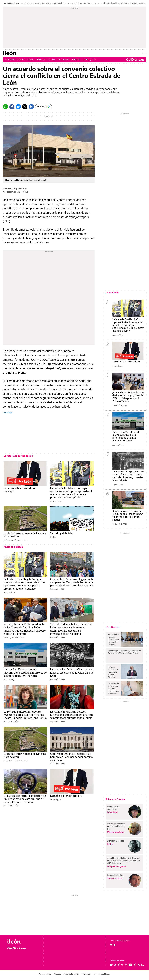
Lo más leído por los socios (18, 456)
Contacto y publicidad (102, 974)
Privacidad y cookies (71, 974)
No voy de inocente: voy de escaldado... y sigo (116, 826)
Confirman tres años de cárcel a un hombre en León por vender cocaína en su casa (71, 757)
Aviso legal (86, 974)
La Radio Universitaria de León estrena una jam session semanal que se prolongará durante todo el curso (72, 715)
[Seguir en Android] (111, 945)
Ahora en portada (13, 547)
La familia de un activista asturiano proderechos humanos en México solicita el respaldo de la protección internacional (113, 689)
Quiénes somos (45, 974)
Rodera (53, 537)
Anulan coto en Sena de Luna (87, 3)
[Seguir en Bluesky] (111, 965)
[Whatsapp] (5, 107)
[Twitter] (25, 107)
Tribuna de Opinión (115, 799)
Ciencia (52, 59)
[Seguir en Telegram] (122, 965)
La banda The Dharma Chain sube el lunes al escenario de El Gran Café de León (72, 673)
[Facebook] (12, 107)
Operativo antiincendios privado (31, 3)
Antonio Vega (56, 501)
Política (21, 59)
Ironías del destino (115, 875)
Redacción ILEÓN (58, 589)
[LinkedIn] (31, 107)
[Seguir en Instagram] (126, 965)
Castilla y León (90, 59)
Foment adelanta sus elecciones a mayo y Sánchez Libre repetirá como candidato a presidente (114, 672)
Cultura (31, 59)
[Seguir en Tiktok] (135, 965)
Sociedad (41, 59)
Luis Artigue (9, 492)
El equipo (57, 974)
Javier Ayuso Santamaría (14, 637)
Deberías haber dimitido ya (20, 488)
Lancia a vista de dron (59, 3)
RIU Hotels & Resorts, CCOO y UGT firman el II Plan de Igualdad (114, 640)
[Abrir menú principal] (144, 53)
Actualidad (10, 59)
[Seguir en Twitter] (115, 965)
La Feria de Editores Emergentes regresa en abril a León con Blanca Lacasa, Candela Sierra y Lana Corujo (25, 715)
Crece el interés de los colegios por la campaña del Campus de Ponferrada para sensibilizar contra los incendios (72, 582)
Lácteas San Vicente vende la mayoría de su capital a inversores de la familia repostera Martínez (25, 673)
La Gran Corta (47, 3)
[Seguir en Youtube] (130, 965)
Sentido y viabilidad (62, 533)
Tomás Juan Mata (115, 878)
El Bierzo (76, 59)
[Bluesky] (18, 107)
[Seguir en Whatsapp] (139, 965)
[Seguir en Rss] (143, 965)
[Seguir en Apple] (115, 945)
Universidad (63, 59)
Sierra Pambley (72, 3)
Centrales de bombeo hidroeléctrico (109, 3)
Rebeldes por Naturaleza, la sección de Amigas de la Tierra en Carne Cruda (124, 652)
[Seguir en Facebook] (119, 965)
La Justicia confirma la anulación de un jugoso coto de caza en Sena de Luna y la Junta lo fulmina (25, 799)
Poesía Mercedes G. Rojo (129, 3)
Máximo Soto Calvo (116, 832)
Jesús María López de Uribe (15, 540)
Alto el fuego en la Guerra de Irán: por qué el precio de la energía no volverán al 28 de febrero (124, 861)
